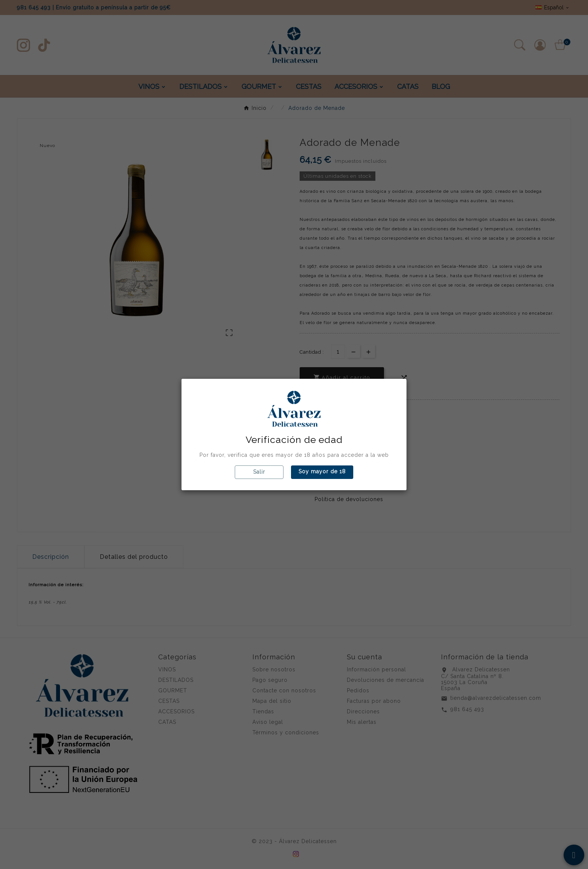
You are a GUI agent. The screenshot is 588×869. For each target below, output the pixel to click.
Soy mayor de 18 (322, 471)
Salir (259, 472)
